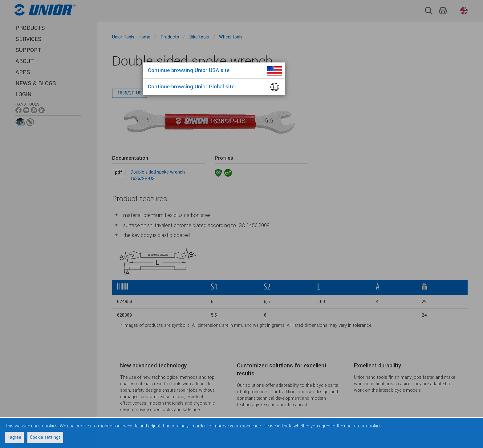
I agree (14, 437)
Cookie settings (45, 437)
